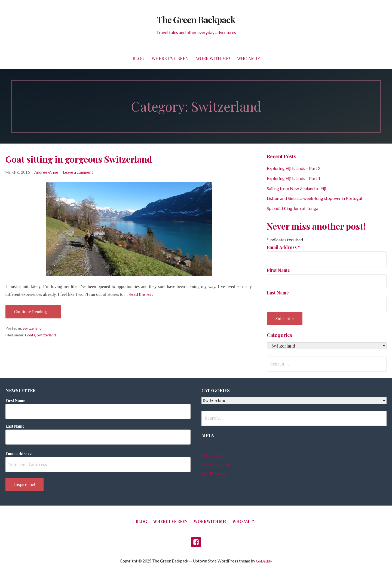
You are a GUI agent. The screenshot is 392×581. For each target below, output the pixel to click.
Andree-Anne (46, 172)
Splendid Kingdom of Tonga (293, 208)
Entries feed (212, 455)
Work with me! (213, 58)
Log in (206, 446)
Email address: (19, 454)
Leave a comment (78, 172)
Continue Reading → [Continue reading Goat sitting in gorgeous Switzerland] (33, 312)
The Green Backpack (196, 19)
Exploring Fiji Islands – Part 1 (294, 178)
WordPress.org (214, 474)
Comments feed (215, 465)
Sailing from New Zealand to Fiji (296, 188)
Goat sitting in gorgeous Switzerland (79, 159)
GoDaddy (264, 561)
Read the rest (141, 294)
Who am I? (248, 58)
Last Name (278, 293)
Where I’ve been (170, 58)
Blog (138, 58)
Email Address (283, 247)
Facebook (196, 542)
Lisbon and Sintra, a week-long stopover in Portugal (314, 198)
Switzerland (32, 328)
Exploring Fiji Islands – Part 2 (294, 168)
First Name (278, 270)
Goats (30, 335)
